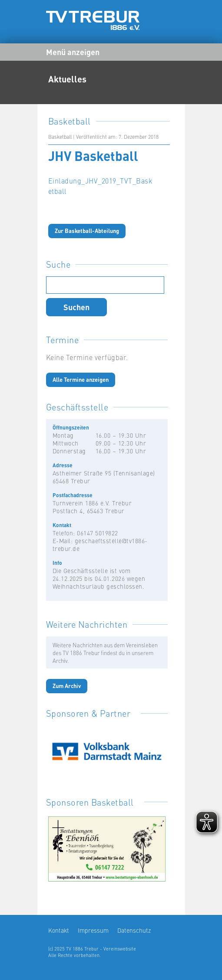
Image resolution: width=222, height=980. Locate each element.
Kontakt (59, 930)
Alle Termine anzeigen (81, 379)
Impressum (93, 930)
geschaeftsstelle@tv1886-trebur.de (100, 544)
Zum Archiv (67, 686)
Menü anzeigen (73, 52)
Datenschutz (134, 930)
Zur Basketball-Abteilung (87, 231)
